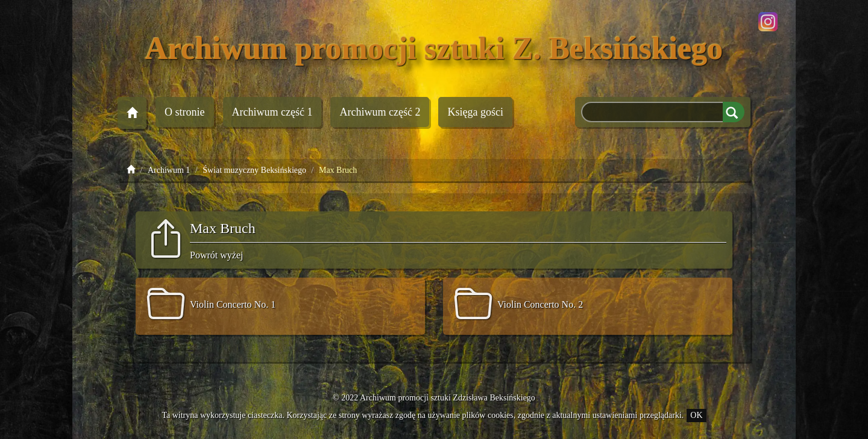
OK (696, 415)
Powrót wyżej (216, 255)
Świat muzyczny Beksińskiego (254, 170)
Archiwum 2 (380, 112)
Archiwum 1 (272, 112)
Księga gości (475, 112)
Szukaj (734, 112)
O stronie (185, 112)
